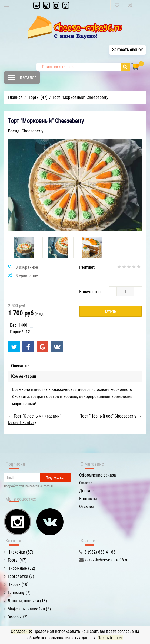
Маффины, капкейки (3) (29, 609)
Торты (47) (17, 560)
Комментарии (24, 376)
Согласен (21, 631)
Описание (20, 366)
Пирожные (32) (21, 568)
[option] (24, 247)
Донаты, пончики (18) (27, 601)
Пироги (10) (18, 585)
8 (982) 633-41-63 (100, 552)
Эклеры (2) (18, 617)
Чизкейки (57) (20, 552)
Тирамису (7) (19, 593)
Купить (110, 311)
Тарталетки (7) (21, 576)
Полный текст (110, 638)
